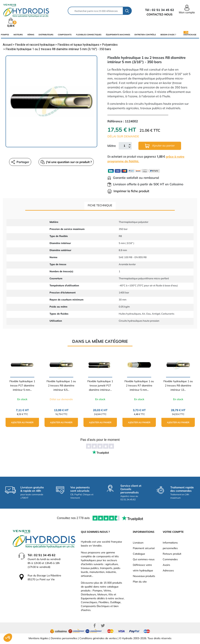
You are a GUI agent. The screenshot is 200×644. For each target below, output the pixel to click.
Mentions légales (39, 638)
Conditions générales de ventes (98, 638)
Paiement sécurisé (144, 548)
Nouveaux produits (144, 576)
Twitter (103, 626)
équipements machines (118, 35)
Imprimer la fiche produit (128, 191)
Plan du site (140, 582)
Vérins (31, 35)
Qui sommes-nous (144, 559)
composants (65, 35)
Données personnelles (64, 638)
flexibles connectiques (89, 35)
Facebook (95, 626)
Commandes (170, 559)
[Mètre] (124, 146)
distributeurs (46, 35)
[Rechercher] (96, 11)
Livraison (138, 543)
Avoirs (166, 565)
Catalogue (139, 554)
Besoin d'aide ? (168, 35)
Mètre (112, 146)
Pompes (5, 35)
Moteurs (18, 35)
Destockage (190, 35)
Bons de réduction (174, 576)
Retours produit (172, 554)
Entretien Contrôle (145, 35)
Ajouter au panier (160, 146)
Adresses (168, 570)
